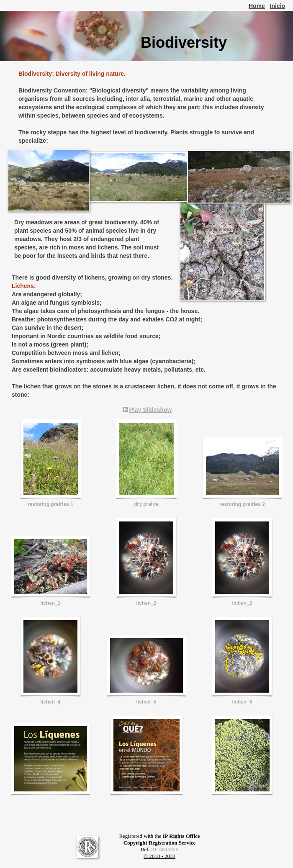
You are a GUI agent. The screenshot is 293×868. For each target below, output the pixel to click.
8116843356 (165, 849)
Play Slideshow (151, 410)
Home (257, 6)
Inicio (278, 6)
